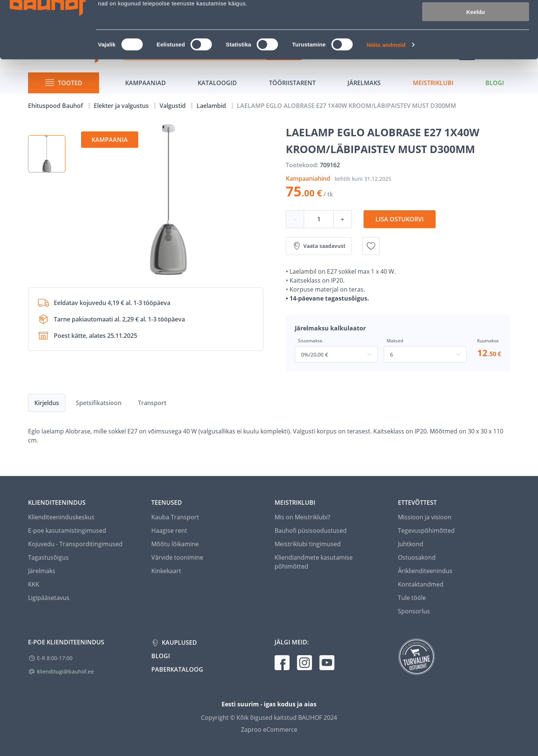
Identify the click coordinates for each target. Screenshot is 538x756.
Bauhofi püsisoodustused (311, 531)
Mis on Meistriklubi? (302, 517)
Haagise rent (169, 531)
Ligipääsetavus (49, 598)
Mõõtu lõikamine (175, 544)
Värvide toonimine (177, 557)
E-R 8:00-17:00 (55, 658)
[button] (47, 154)
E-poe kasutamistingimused (67, 531)
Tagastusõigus (48, 557)
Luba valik (475, 41)
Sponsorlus (414, 611)
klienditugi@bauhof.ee (65, 671)
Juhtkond (411, 544)
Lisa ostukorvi (400, 219)
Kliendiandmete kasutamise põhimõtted (314, 562)
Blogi (161, 656)
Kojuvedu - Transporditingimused (75, 544)
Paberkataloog (177, 669)
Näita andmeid (386, 95)
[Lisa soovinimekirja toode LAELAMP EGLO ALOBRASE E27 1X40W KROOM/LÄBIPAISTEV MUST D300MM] (371, 246)
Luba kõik (476, 18)
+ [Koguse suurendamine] (342, 219)
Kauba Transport (175, 517)
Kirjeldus (47, 403)
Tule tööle (412, 598)
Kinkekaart (166, 571)
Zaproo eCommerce (269, 729)
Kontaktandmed (421, 584)
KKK (34, 584)
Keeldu (476, 63)
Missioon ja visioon (425, 517)
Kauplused (179, 643)
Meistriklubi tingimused (308, 544)
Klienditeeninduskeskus (61, 517)
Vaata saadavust (319, 246)
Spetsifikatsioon (99, 403)
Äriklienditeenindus (425, 571)
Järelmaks (42, 571)
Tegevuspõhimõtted (426, 531)
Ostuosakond (417, 557)
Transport (152, 403)
